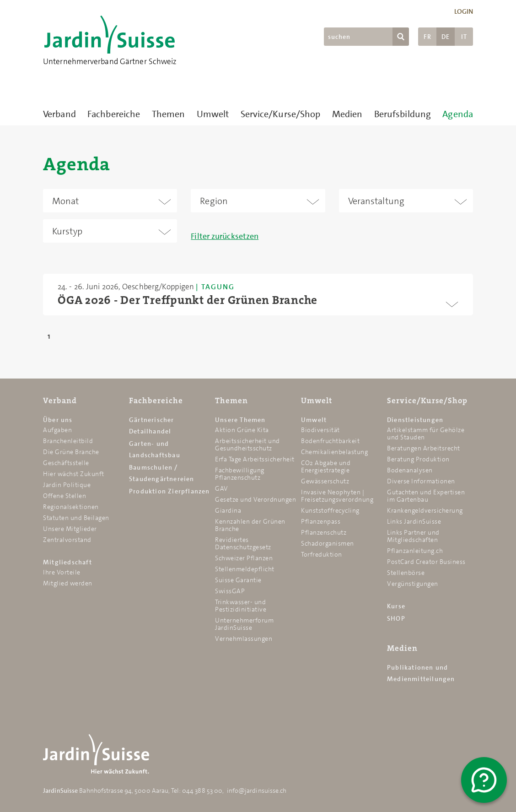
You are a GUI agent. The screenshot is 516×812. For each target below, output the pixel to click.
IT (464, 37)
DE (446, 37)
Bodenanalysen (410, 470)
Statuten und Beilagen (76, 518)
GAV (222, 488)
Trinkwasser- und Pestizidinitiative (241, 606)
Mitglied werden (68, 583)
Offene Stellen (64, 496)
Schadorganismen (328, 543)
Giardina (228, 510)
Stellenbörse (406, 573)
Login (464, 11)
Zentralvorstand (67, 540)
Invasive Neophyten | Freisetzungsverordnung (337, 496)
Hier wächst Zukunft (74, 474)
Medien (347, 114)
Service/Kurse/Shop (281, 114)
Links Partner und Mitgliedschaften (413, 536)
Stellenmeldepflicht (245, 569)
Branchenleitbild (68, 441)
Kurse (396, 606)
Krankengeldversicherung (425, 510)
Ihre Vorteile (62, 572)
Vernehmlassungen (244, 639)
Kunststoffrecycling (330, 510)
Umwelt (213, 114)
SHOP (396, 618)
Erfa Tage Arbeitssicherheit (255, 459)
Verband (59, 114)
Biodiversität (320, 430)
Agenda (458, 114)
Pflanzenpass (321, 521)
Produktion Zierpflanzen (169, 491)
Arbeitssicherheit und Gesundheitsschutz (247, 444)
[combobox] (110, 201)
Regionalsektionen (71, 507)
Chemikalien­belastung (334, 452)
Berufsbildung (403, 114)
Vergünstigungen (413, 584)
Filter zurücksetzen (225, 236)
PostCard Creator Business (426, 562)
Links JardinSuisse (414, 521)
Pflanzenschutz (324, 532)
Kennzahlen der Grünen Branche (250, 525)
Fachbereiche (114, 114)
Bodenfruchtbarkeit (330, 441)
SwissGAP (230, 591)
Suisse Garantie (238, 580)
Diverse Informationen (421, 481)
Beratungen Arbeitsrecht (424, 448)
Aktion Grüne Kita (242, 430)
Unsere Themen (240, 420)
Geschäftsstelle (66, 463)
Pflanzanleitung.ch (415, 551)
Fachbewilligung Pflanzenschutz (240, 474)
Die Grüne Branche (71, 452)
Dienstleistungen (415, 420)
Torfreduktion (322, 554)
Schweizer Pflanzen (244, 558)
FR (427, 37)
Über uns (58, 420)
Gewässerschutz (325, 481)
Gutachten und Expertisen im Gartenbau (426, 496)
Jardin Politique (67, 485)
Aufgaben (57, 430)
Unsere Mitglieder (70, 529)
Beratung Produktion (418, 459)
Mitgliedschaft (67, 562)
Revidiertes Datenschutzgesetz (243, 543)
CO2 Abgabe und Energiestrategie (326, 466)
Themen (169, 114)
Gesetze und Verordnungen (255, 499)
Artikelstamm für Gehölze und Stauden (426, 433)
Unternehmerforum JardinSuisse (244, 624)
